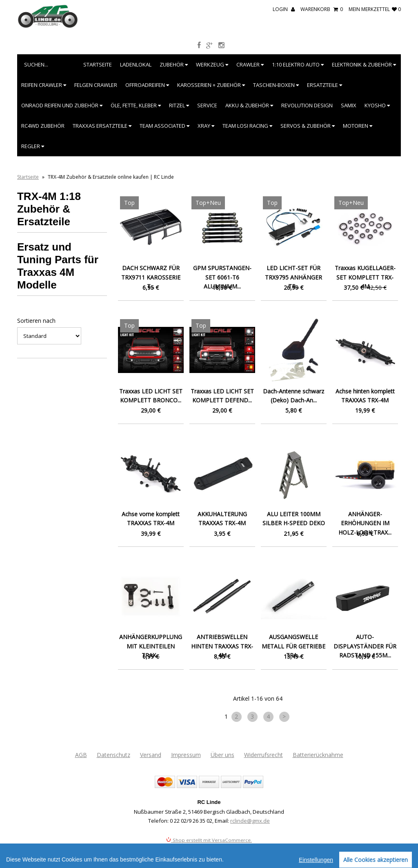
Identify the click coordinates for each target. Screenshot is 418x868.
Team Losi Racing (247, 126)
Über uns (222, 755)
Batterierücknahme (318, 755)
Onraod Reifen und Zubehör (62, 105)
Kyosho (377, 105)
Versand (151, 755)
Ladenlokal (136, 64)
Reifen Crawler (44, 85)
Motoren (358, 126)
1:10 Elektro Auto (298, 64)
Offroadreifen (147, 85)
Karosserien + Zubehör (211, 85)
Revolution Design (307, 105)
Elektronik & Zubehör (364, 64)
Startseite (98, 64)
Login (284, 9)
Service (207, 105)
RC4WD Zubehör (43, 126)
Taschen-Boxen (276, 85)
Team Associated (165, 126)
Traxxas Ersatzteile (102, 126)
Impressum (186, 755)
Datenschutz (113, 755)
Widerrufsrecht (263, 755)
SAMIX (349, 105)
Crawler (250, 64)
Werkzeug (212, 64)
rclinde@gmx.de (250, 821)
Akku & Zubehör (249, 105)
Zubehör (174, 64)
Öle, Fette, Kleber (136, 105)
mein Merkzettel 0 (375, 9)
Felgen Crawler (96, 85)
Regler (33, 146)
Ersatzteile (325, 85)
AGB (81, 755)
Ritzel (179, 105)
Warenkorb (322, 9)
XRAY (206, 126)
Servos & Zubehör (308, 126)
